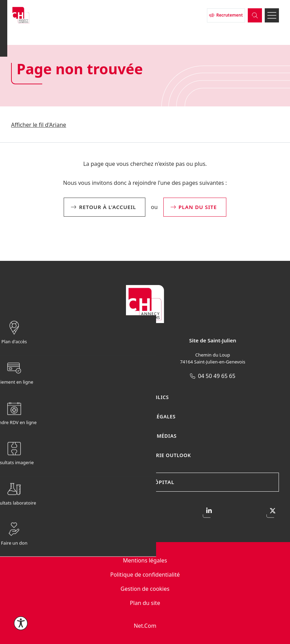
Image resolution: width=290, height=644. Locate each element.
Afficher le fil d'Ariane (39, 125)
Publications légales (145, 416)
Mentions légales (145, 560)
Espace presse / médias (145, 436)
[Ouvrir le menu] (270, 19)
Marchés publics (145, 397)
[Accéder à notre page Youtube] (145, 512)
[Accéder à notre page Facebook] (17, 512)
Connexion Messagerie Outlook (145, 455)
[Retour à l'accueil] (103, 19)
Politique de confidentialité (145, 575)
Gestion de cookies (145, 589)
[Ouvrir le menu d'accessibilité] (21, 623)
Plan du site (145, 603)
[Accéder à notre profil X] (273, 512)
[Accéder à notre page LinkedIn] (209, 512)
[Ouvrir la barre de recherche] (251, 19)
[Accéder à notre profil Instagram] (81, 512)
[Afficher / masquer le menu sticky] (244, 322)
